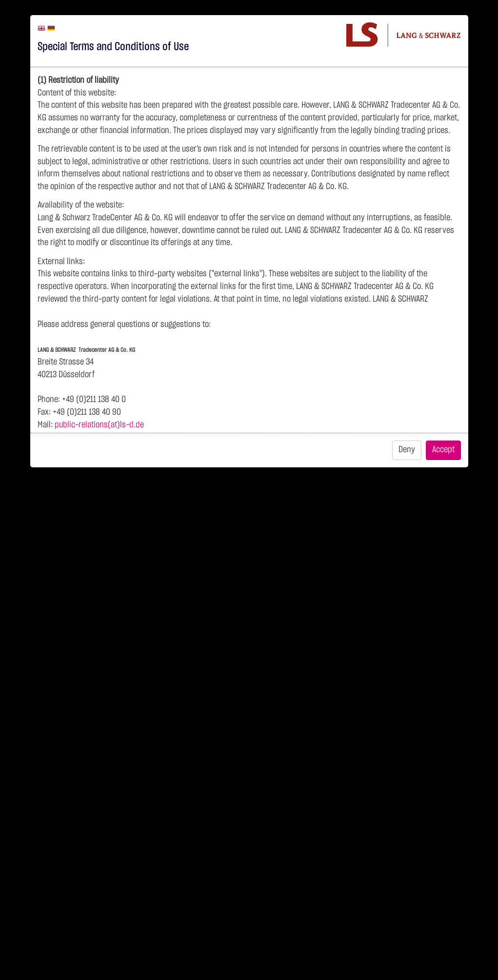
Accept (443, 450)
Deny (407, 450)
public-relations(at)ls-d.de (99, 425)
